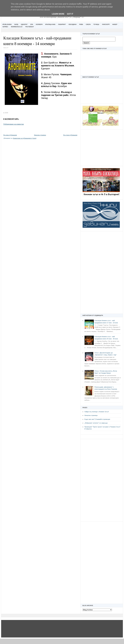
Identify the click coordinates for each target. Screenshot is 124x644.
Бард (16, 24)
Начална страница (91, 415)
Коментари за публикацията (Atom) (25, 138)
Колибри (39, 24)
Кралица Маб (50, 24)
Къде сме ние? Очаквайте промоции (97, 419)
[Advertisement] (102, 147)
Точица (96, 24)
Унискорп (106, 24)
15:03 (6, 113)
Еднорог (24, 24)
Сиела (88, 24)
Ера (32, 24)
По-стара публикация (70, 135)
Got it (70, 14)
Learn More (58, 14)
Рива (81, 24)
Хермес (5, 27)
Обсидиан (73, 24)
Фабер (115, 24)
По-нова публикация (10, 135)
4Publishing (7, 24)
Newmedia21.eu (17, 27)
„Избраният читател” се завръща (96, 423)
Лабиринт (62, 24)
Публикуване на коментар (14, 124)
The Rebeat (29, 27)
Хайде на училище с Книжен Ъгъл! (97, 412)
